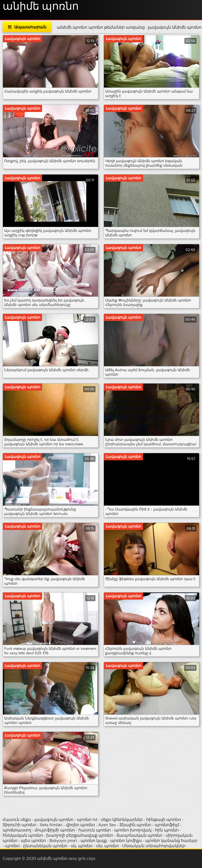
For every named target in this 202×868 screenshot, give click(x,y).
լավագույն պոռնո (54, 820)
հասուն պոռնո (95, 830)
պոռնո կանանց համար (171, 841)
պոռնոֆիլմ (167, 825)
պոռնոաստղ (17, 830)
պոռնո (12, 846)
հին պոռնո (167, 830)
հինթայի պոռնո (164, 820)
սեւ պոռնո (107, 846)
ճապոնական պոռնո (139, 835)
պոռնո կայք (94, 841)
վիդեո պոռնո (80, 825)
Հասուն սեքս (17, 820)
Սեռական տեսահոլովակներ (154, 846)
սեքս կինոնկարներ (122, 820)
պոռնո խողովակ (133, 830)
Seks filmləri (52, 825)
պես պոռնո (33, 841)
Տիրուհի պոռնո (20, 825)
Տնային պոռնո (136, 825)
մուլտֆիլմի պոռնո (55, 830)
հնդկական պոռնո (23, 835)
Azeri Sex (108, 825)
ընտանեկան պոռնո (45, 846)
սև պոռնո (82, 846)
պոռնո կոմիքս (126, 841)
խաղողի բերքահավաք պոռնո (80, 835)
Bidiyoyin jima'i (63, 841)
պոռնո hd (87, 820)
